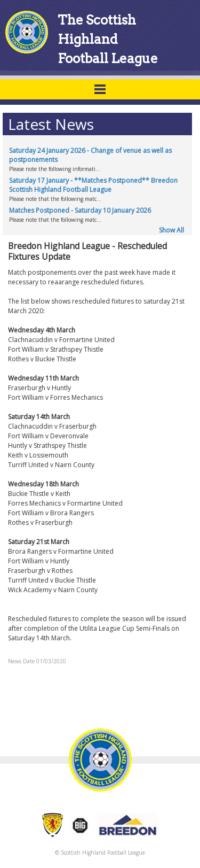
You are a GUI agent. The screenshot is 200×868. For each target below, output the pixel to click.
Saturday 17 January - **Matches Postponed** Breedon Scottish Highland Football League (93, 185)
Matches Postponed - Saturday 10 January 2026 (80, 210)
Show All (171, 230)
